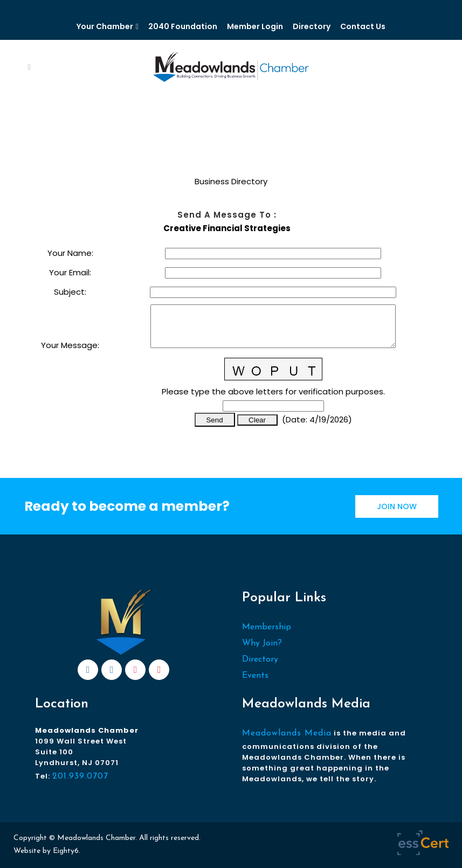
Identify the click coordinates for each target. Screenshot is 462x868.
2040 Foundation (183, 26)
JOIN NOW (397, 506)
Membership (267, 627)
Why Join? (262, 643)
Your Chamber (105, 26)
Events (255, 676)
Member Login (255, 26)
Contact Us (363, 26)
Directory (312, 26)
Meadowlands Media (287, 733)
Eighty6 (66, 851)
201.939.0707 (80, 776)
